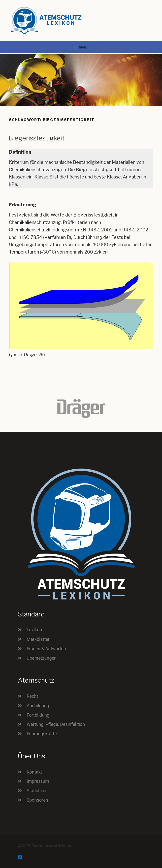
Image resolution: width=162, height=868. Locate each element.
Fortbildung (38, 715)
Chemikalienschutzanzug (35, 222)
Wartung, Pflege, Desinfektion (56, 724)
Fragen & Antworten (46, 649)
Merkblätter (38, 639)
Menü (81, 47)
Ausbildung (38, 706)
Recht (32, 696)
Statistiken (37, 791)
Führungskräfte (42, 734)
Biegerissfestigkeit (36, 138)
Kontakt (34, 772)
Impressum (38, 781)
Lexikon (34, 630)
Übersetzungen (42, 658)
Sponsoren (37, 800)
